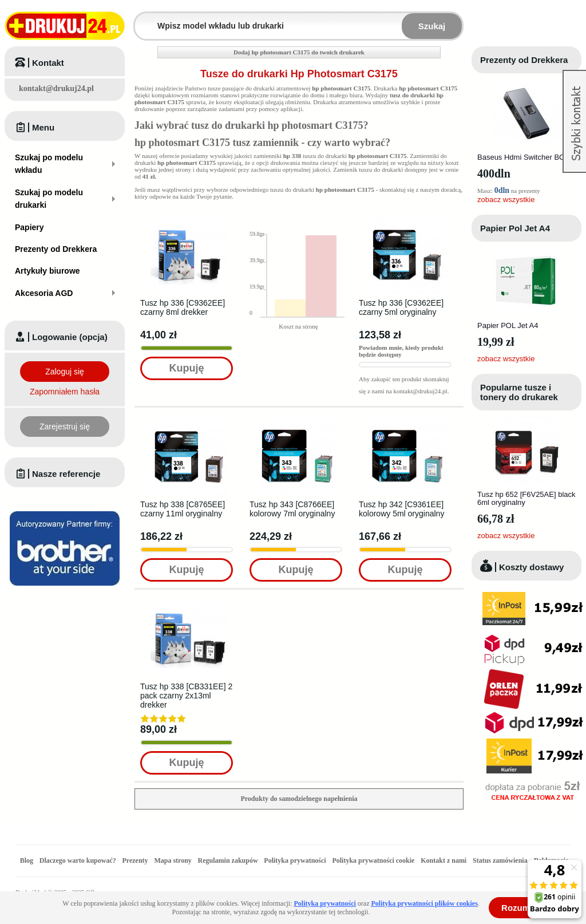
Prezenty (135, 860)
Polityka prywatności (295, 860)
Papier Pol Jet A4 (515, 228)
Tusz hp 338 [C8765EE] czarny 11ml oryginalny (183, 509)
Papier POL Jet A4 (508, 325)
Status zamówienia (501, 860)
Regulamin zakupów (228, 860)
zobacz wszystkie (506, 200)
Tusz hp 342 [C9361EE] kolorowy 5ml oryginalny (401, 509)
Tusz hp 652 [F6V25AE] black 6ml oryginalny (526, 498)
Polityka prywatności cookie (373, 860)
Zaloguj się (65, 372)
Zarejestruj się (65, 427)
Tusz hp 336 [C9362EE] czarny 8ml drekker (183, 307)
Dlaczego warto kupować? (78, 860)
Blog (27, 860)
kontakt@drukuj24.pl (56, 88)
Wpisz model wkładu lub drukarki (142, 19)
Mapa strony (173, 860)
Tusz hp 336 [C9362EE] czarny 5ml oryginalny (401, 307)
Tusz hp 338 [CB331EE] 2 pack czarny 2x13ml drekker (186, 696)
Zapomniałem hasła (65, 392)
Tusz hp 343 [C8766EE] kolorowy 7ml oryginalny (292, 509)
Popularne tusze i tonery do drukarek (519, 392)
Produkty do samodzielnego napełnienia (299, 799)
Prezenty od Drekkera (524, 60)
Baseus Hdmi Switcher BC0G (526, 157)
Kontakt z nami (444, 860)
